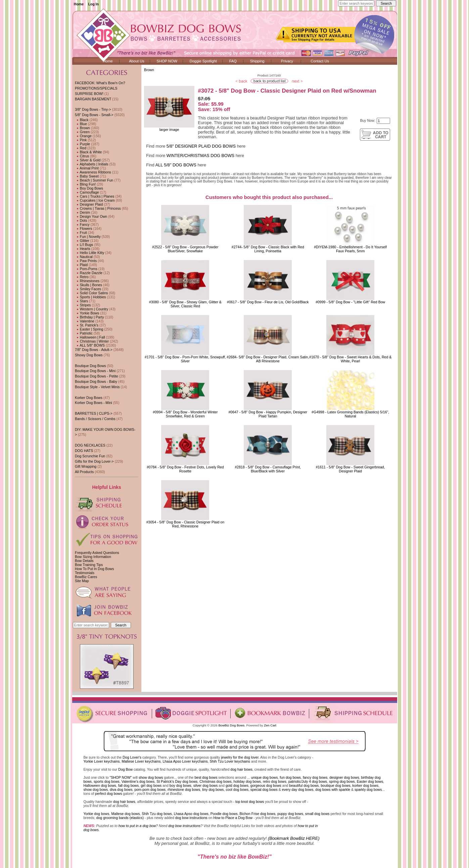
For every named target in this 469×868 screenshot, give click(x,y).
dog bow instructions (191, 818)
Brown (149, 70)
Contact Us (320, 61)
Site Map (82, 581)
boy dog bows (180, 785)
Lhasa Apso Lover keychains (185, 761)
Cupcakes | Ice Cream (95, 200)
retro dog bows (275, 781)
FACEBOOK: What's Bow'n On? (100, 83)
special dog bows (264, 789)
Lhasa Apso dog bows (191, 814)
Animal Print (87, 168)
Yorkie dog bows (97, 814)
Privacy (287, 61)
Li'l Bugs (84, 245)
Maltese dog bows (125, 814)
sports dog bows (107, 781)
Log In (94, 4)
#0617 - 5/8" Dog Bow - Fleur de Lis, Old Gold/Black (268, 302)
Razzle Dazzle (89, 273)
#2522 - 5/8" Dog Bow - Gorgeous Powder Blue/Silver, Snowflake (185, 249)
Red (81, 148)
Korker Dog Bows (89, 398)
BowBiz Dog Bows (232, 725)
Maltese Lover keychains (141, 761)
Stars (81, 301)
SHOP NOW (167, 61)
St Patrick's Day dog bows (177, 781)
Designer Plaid (89, 204)
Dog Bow (125, 769)
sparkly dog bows (368, 789)
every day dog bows (298, 789)
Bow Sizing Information (93, 557)
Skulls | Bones (88, 285)
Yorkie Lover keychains (102, 761)
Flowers (84, 228)
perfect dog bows (108, 794)
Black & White (88, 152)
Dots (81, 220)
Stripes (83, 305)
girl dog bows (151, 785)
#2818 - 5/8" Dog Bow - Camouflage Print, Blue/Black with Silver (268, 469)
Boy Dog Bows (89, 188)
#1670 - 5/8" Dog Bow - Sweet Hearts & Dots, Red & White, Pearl (350, 359)
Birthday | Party (89, 317)
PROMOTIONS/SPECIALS (96, 88)
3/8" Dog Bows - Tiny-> (93, 109)
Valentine (85, 321)
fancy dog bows (315, 777)
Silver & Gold (88, 160)
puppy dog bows (290, 814)
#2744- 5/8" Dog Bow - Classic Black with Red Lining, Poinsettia (268, 249)
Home (79, 4)
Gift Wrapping (86, 466)
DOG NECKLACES (90, 445)
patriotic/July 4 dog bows (308, 781)
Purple (82, 144)
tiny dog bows (213, 789)
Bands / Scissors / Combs (95, 419)
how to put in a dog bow (137, 826)
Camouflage (87, 192)
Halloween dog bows (100, 785)
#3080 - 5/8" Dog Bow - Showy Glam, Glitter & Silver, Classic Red (185, 304)
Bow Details (84, 561)
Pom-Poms (86, 269)
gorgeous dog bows (266, 785)
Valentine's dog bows (138, 781)
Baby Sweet (87, 176)
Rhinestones (87, 281)
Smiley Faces (88, 289)
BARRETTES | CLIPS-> (94, 413)
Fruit (81, 233)
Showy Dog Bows (89, 355)
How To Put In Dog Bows (94, 569)
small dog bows (317, 814)
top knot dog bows (250, 802)
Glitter (82, 241)
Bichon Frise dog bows (258, 814)
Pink (81, 140)
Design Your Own (91, 216)
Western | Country (91, 309)
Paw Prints (86, 261)
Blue (81, 124)
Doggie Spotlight (203, 61)
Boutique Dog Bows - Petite (97, 376)
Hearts (83, 249)
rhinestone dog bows (184, 789)
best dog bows (206, 777)
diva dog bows (121, 789)
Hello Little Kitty (90, 253)
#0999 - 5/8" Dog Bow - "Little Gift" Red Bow (350, 302)
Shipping (257, 61)
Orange (83, 136)
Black (82, 120)
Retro (82, 277)
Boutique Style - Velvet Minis (97, 387)
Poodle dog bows (224, 814)
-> (94, 115)
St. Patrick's (87, 325)
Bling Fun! (85, 184)
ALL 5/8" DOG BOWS (176, 165)
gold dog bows (237, 785)
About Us (137, 61)
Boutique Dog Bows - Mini (95, 371)
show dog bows (151, 777)
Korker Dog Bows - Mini (93, 403)
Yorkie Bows (87, 313)
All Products (84, 472)
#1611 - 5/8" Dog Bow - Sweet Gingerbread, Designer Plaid (350, 469)
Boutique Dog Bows (90, 366)
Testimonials (85, 573)
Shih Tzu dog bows (157, 814)
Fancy (82, 224)
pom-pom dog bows (150, 789)
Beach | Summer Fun (94, 180)
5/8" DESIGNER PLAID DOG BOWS (201, 146)
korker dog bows (365, 785)
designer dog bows (344, 777)
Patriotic (84, 333)
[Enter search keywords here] (356, 3)
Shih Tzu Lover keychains (230, 761)
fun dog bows (290, 777)
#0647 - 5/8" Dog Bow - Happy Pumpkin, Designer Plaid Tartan (268, 414)
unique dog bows (265, 777)
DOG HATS (84, 451)
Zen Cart (270, 725)
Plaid (81, 265)
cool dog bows (237, 789)
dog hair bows (241, 769)
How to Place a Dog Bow (233, 818)
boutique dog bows (336, 785)
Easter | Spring (89, 329)
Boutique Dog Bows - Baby (96, 381)
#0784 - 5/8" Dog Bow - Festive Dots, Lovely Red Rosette (185, 469)
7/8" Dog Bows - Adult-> (94, 350)
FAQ (233, 61)
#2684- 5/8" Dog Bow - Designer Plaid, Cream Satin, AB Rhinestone (268, 359)
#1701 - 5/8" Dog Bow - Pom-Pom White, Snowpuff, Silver (185, 359)
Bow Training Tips (89, 565)
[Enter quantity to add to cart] (383, 121)
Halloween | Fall (90, 337)
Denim (82, 212)
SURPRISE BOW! (89, 94)
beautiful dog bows (304, 785)
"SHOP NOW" (121, 777)
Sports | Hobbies (90, 297)
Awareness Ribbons (93, 172)
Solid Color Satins (91, 293)
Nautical (84, 257)
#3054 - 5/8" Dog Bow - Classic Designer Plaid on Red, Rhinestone (185, 524)
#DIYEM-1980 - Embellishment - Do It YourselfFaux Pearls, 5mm (350, 249)
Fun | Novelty (88, 237)
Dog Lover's (132, 757)
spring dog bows (342, 781)
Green (82, 132)
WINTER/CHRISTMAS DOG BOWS (201, 156)
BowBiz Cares (86, 577)
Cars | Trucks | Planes (95, 196)
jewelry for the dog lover (240, 757)
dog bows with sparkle (333, 789)
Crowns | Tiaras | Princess (98, 208)
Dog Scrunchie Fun (90, 456)
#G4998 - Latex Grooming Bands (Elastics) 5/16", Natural (350, 414)
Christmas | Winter (92, 341)
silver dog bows (206, 785)
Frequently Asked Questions (97, 553)
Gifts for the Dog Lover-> (94, 461)
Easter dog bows (370, 781)
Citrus (82, 156)
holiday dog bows (247, 781)
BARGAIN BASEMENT (93, 99)
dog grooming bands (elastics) (120, 818)
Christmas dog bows (216, 781)
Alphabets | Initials (92, 164)
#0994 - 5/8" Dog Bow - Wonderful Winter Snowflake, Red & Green (185, 414)
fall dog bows (129, 785)
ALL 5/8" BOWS (90, 345)
